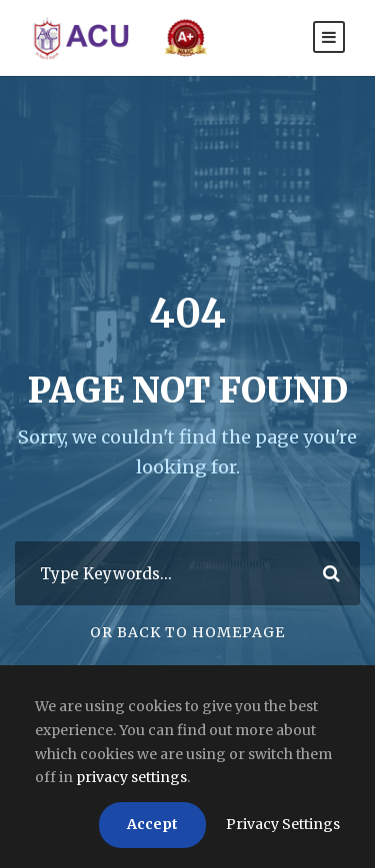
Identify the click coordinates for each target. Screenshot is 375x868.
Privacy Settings (283, 824)
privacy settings (131, 777)
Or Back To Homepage (187, 632)
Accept (152, 824)
